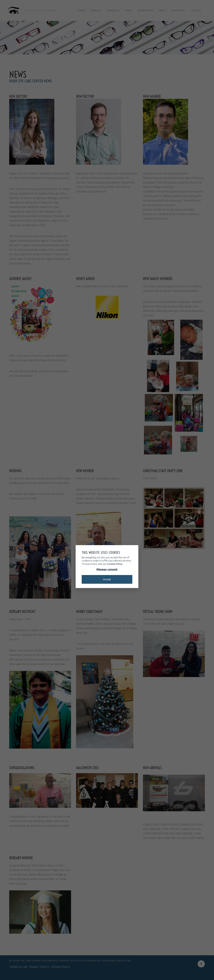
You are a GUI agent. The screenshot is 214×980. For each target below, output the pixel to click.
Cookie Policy (115, 564)
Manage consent (107, 569)
